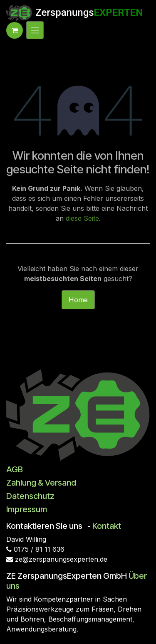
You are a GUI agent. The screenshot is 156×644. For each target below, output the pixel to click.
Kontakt (107, 526)
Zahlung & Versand (41, 483)
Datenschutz (30, 496)
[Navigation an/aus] (35, 30)
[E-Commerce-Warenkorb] (15, 30)
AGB (15, 469)
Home (78, 300)
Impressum (27, 509)
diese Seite (82, 218)
